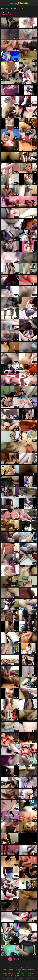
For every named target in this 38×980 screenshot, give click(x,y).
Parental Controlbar (8, 974)
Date (11, 15)
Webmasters (21, 975)
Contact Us (31, 975)
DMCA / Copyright (9, 975)
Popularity (5, 15)
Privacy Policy (31, 974)
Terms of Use (20, 974)
